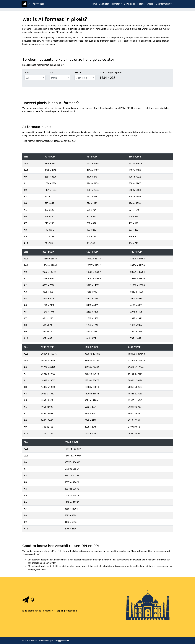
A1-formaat (32, 4)
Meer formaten (163, 4)
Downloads (129, 4)
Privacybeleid (44, 641)
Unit (51, 73)
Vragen (150, 4)
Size (27, 73)
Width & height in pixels (111, 73)
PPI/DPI (78, 73)
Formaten (116, 4)
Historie (141, 4)
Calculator (104, 4)
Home (94, 4)
